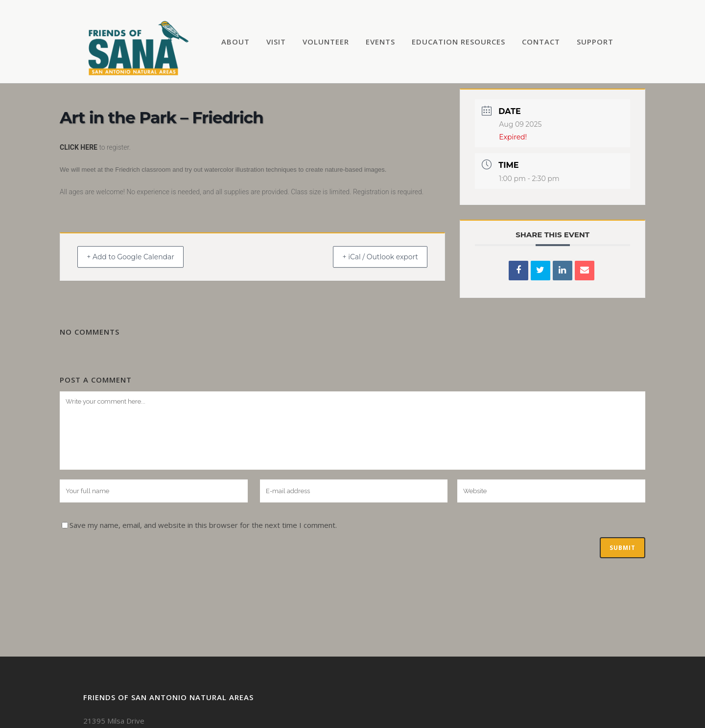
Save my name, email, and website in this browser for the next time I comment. (203, 525)
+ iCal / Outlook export (373, 257)
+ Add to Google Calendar (139, 257)
